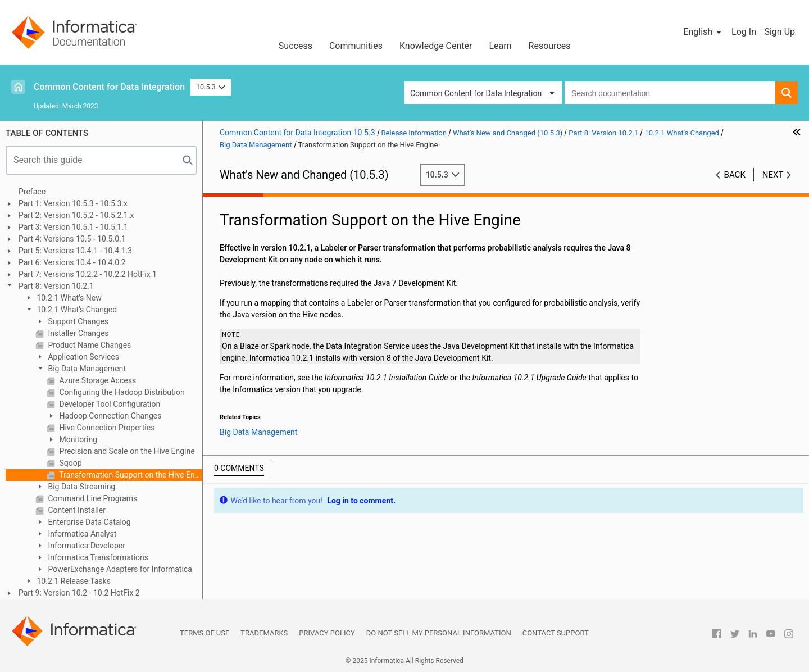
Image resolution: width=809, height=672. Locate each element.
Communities (356, 46)
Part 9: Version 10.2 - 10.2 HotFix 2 (79, 593)
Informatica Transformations (97, 557)
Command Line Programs (92, 498)
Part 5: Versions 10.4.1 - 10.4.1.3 (75, 251)
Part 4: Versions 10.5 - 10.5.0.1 (72, 239)
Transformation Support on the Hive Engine (130, 475)
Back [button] (735, 175)
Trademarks (264, 633)
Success (296, 46)
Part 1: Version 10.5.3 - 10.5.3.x (73, 203)
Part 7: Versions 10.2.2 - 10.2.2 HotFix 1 (88, 274)
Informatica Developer (86, 546)
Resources (550, 46)
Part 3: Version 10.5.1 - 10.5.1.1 (73, 227)
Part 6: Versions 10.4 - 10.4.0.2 (72, 262)
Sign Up (780, 32)
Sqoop (70, 463)
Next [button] (773, 175)
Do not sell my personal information (439, 633)
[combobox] (670, 93)
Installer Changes (78, 333)
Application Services (83, 357)
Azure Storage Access (97, 380)
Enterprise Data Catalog (88, 522)
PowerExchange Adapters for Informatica (119, 569)
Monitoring (77, 439)
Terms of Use (204, 633)
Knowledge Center (436, 46)
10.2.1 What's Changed (76, 310)
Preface (32, 192)
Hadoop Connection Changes (109, 416)
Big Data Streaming (81, 487)
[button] (703, 32)
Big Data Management (86, 369)
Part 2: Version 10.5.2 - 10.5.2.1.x (76, 215)
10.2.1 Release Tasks (73, 581)
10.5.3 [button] (211, 87)
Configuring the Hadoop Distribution (121, 392)
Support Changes (77, 321)
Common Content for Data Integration (109, 87)
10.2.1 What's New (68, 298)
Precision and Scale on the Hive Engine (126, 451)
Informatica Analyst (81, 534)
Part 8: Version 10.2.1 (56, 286)
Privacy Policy (327, 633)
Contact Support (556, 633)
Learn (501, 46)
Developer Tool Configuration (109, 404)
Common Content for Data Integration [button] (476, 93)
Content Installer (76, 510)
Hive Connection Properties (106, 428)
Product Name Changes (88, 345)
